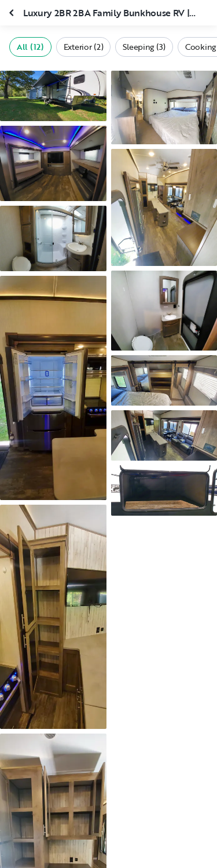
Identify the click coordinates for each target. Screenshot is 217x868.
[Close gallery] (13, 13)
